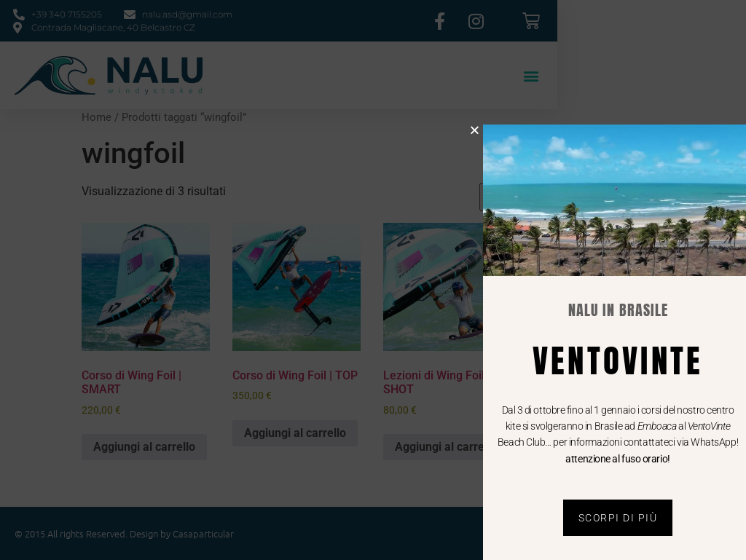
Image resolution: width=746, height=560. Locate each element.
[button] (488, 130)
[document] (373, 280)
